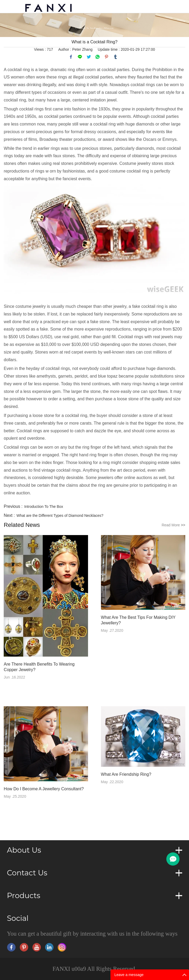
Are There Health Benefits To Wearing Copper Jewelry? (39, 667)
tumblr (115, 57)
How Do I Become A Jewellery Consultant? (44, 789)
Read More (173, 525)
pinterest (106, 57)
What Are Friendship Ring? (126, 774)
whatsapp (98, 57)
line (80, 57)
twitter (89, 57)
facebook (71, 57)
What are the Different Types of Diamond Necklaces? (60, 515)
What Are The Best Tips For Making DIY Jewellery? (138, 620)
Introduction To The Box (44, 507)
